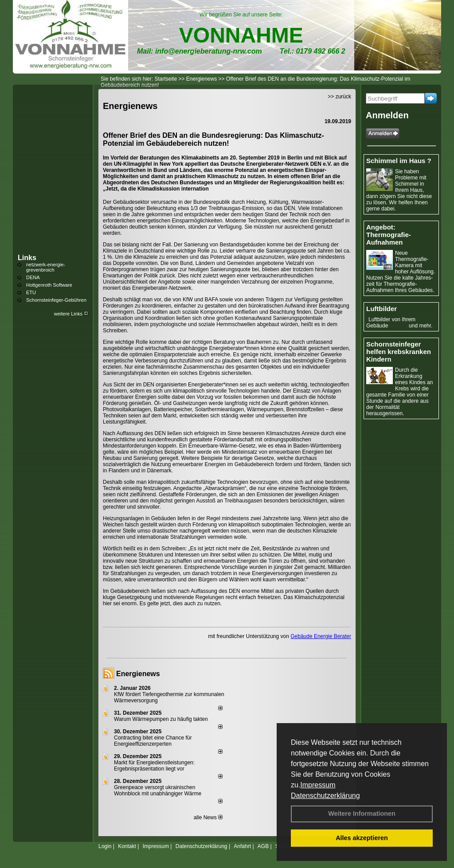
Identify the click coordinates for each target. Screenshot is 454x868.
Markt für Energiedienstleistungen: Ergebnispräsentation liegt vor (154, 766)
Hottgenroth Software (49, 285)
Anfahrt (242, 846)
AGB (263, 846)
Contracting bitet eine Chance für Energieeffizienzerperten (153, 741)
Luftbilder (382, 309)
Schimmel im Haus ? (399, 161)
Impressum (318, 785)
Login (105, 846)
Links (27, 258)
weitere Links (71, 314)
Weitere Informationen (362, 814)
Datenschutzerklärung (325, 796)
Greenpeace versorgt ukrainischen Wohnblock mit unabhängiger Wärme (158, 790)
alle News (208, 817)
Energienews (138, 674)
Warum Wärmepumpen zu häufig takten (161, 719)
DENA (33, 277)
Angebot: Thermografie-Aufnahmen (389, 235)
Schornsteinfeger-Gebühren (56, 300)
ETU (31, 292)
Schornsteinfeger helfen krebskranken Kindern (399, 352)
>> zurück (339, 97)
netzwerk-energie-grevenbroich (46, 267)
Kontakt (127, 846)
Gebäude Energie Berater (321, 636)
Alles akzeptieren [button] (362, 838)
